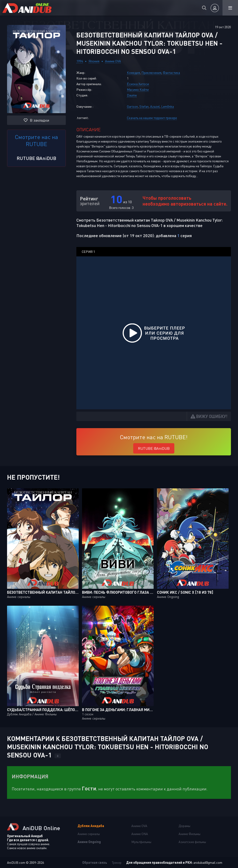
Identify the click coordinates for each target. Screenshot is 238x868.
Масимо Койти (138, 90)
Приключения (151, 73)
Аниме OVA (113, 61)
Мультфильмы (141, 842)
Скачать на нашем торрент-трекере (152, 118)
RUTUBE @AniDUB (36, 158)
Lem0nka (168, 106)
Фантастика (171, 73)
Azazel (155, 106)
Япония (94, 61)
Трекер (117, 862)
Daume (132, 95)
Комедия (133, 73)
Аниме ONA (140, 834)
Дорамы (184, 826)
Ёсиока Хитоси (138, 84)
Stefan (144, 106)
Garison (132, 106)
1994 (80, 61)
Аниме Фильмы (189, 834)
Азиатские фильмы (192, 842)
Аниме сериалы (89, 834)
